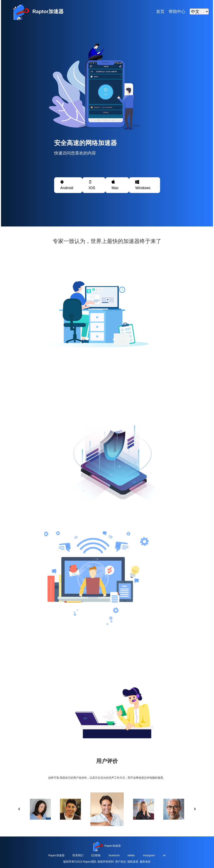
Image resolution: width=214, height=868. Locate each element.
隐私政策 (134, 862)
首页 (160, 12)
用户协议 (121, 862)
